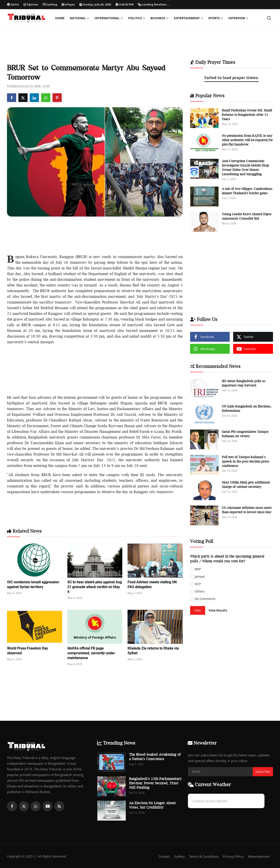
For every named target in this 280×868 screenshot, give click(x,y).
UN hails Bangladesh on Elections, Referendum (247, 408)
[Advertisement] (140, 46)
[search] (269, 18)
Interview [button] (238, 18)
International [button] (109, 18)
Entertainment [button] (188, 18)
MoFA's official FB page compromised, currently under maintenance (91, 653)
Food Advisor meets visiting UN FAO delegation (152, 585)
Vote (198, 610)
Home (60, 18)
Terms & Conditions (204, 856)
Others (200, 591)
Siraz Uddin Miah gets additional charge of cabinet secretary (246, 484)
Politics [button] (137, 18)
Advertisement (259, 856)
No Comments (205, 599)
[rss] (59, 806)
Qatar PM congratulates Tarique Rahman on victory (245, 434)
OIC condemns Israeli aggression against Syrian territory (33, 585)
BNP (198, 569)
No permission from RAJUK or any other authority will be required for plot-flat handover (247, 140)
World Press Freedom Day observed (27, 651)
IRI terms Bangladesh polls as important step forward (244, 383)
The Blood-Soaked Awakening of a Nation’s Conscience (155, 757)
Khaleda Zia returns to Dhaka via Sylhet (153, 651)
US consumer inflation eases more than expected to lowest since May (247, 510)
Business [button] (160, 18)
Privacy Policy (233, 856)
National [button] (80, 18)
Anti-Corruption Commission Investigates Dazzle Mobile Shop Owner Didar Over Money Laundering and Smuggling (245, 167)
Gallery (179, 856)
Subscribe (263, 772)
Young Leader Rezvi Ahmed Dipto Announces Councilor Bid (247, 216)
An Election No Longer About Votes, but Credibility (152, 805)
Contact (164, 856)
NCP (198, 584)
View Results (218, 610)
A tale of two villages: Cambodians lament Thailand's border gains (247, 191)
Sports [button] (216, 18)
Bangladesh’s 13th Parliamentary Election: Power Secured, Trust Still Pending (155, 783)
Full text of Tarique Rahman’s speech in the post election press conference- (245, 461)
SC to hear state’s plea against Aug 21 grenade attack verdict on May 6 (95, 587)
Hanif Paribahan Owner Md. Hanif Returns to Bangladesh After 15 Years (247, 115)
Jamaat (200, 576)
